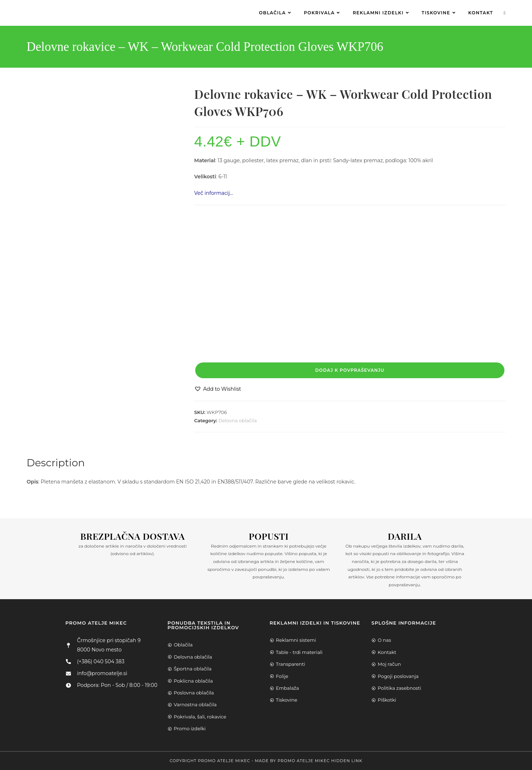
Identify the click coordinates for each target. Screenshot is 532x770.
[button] (218, 389)
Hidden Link (347, 761)
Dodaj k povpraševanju (350, 370)
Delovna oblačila (238, 420)
